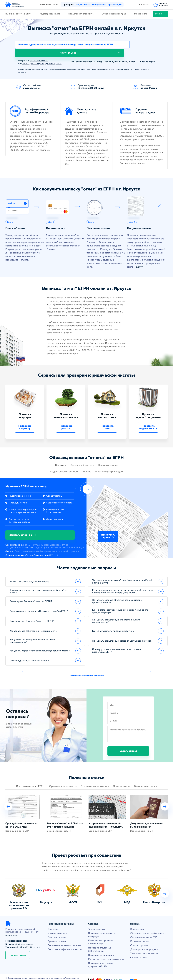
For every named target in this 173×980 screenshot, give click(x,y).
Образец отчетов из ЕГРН (144, 930)
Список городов (139, 938)
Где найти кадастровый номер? (86, 55)
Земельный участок (82, 458)
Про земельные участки (95, 779)
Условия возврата (57, 926)
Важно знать (141, 14)
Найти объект (143, 45)
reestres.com (12, 928)
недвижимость (83, 5)
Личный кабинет (163, 5)
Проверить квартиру (25, 420)
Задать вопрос (128, 744)
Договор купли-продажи (144, 942)
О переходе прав (108, 458)
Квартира (61, 458)
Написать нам (18, 948)
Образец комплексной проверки (148, 926)
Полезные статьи (140, 934)
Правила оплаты (57, 934)
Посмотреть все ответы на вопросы (87, 668)
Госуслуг (138, 260)
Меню (159, 14)
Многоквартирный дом (109, 464)
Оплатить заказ (139, 950)
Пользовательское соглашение (64, 938)
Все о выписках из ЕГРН (30, 779)
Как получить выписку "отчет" (120, 55)
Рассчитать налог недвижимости (106, 952)
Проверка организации (101, 948)
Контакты (144, 5)
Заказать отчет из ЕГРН (23, 528)
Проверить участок (66, 420)
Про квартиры (122, 779)
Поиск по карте (147, 55)
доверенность (99, 5)
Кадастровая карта (50, 14)
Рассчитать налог (49, 5)
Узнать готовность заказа (144, 946)
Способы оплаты (57, 930)
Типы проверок (97, 922)
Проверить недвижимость (148, 420)
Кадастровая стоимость (81, 14)
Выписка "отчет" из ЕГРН (18, 14)
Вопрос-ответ (138, 922)
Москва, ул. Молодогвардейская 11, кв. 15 (44, 57)
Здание (87, 464)
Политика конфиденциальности (65, 942)
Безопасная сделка (145, 779)
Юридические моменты (63, 779)
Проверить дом (107, 420)
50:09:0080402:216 (40, 54)
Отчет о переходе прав (114, 14)
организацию (115, 5)
